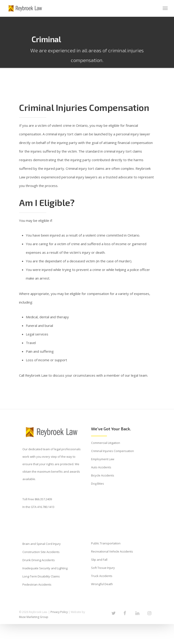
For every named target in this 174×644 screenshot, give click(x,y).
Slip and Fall (99, 560)
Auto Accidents (101, 467)
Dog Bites (98, 484)
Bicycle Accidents (103, 475)
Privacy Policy (59, 612)
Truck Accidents (102, 576)
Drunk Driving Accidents (39, 560)
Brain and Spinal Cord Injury (42, 544)
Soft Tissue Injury (103, 568)
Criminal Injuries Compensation (112, 451)
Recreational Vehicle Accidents (112, 551)
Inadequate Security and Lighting (45, 568)
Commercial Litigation (106, 443)
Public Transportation (106, 543)
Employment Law (103, 459)
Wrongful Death (102, 584)
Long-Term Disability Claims (41, 576)
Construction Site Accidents (41, 552)
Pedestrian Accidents (37, 584)
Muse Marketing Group (34, 617)
